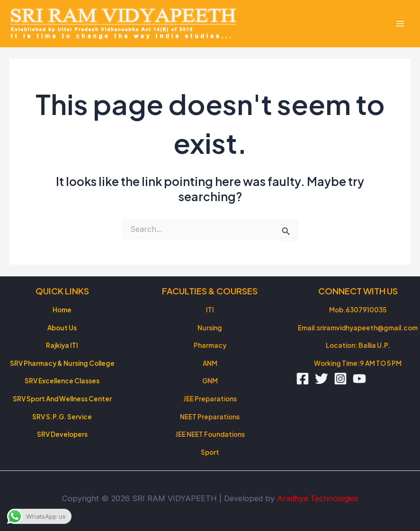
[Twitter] (322, 379)
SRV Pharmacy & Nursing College (62, 363)
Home (62, 310)
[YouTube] (359, 379)
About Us (62, 328)
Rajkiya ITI (62, 345)
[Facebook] (303, 379)
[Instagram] (340, 379)
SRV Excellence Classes (62, 381)
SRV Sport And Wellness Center (62, 399)
